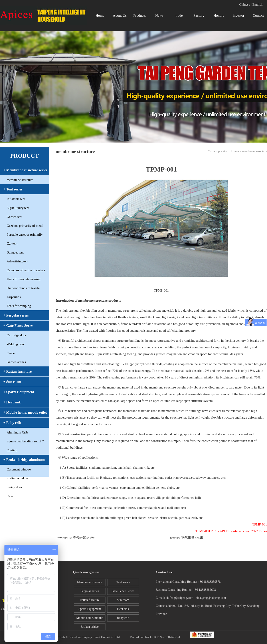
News (159, 15)
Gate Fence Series (123, 591)
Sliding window (17, 478)
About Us (120, 15)
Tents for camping (19, 306)
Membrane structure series (90, 583)
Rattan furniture (90, 600)
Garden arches (16, 362)
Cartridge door (16, 335)
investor (239, 15)
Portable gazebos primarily (25, 235)
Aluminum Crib (17, 432)
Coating (12, 450)
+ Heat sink (12, 402)
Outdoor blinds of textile (23, 288)
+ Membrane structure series (25, 170)
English (257, 4)
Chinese (245, 4)
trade (179, 15)
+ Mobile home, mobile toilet (25, 412)
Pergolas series (90, 591)
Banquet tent (15, 252)
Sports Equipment (90, 609)
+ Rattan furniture (17, 371)
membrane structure (20, 180)
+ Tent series (13, 189)
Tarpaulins (14, 297)
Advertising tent (17, 261)
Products (140, 15)
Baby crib (123, 618)
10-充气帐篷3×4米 (81, 538)
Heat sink (123, 609)
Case (10, 496)
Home (100, 15)
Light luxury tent (18, 208)
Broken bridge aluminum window (90, 628)
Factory (199, 15)
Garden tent (14, 217)
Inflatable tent (16, 199)
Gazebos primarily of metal (25, 226)
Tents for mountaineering (23, 279)
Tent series (123, 582)
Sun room (123, 600)
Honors (219, 15)
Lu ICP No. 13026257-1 (165, 637)
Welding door (16, 344)
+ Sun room (12, 382)
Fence (11, 353)
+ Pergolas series (16, 315)
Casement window (19, 469)
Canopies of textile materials (26, 270)
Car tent (12, 243)
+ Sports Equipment (19, 392)
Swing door (14, 487)
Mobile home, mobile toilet (90, 619)
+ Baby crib (12, 423)
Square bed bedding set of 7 (25, 441)
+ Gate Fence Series (18, 326)
